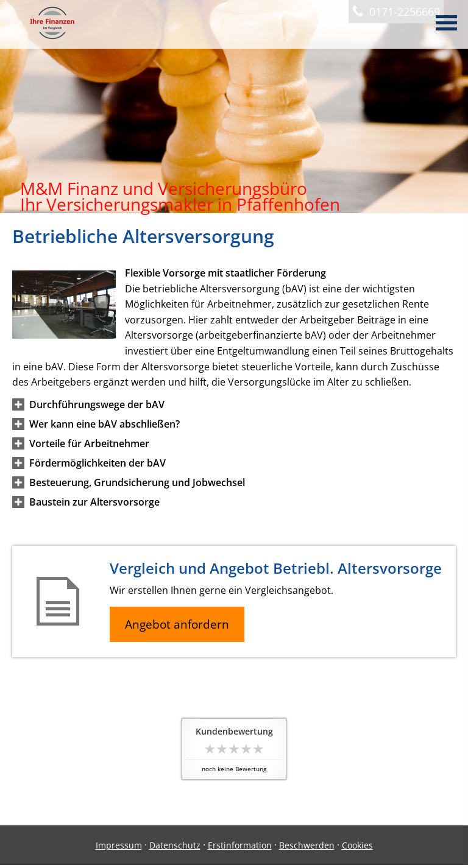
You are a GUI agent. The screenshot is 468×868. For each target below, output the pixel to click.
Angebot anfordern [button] (177, 624)
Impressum (119, 845)
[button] (97, 404)
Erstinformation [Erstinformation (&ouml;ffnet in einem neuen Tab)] (240, 845)
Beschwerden (307, 845)
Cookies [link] (357, 845)
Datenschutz (175, 845)
